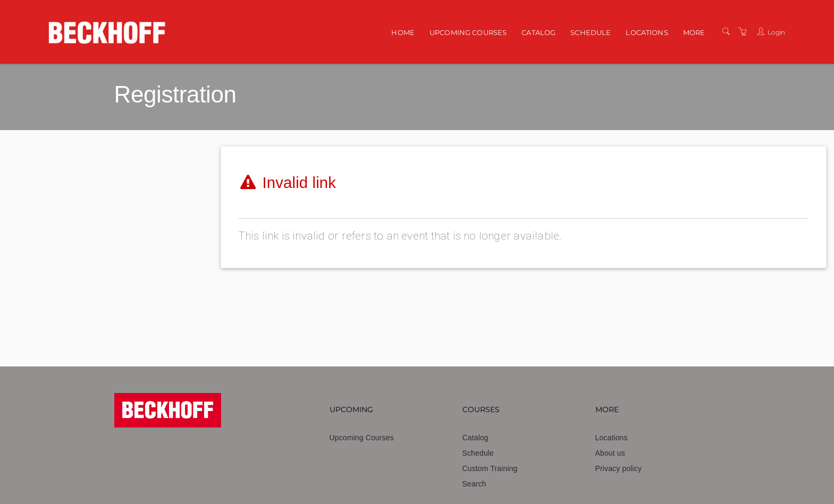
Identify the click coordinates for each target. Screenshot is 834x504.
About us (610, 453)
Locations (647, 32)
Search (474, 484)
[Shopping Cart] (743, 32)
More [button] (694, 32)
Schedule (591, 32)
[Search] (726, 32)
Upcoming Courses (468, 32)
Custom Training (490, 468)
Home (403, 32)
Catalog (538, 32)
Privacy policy (619, 468)
